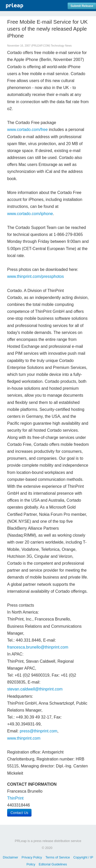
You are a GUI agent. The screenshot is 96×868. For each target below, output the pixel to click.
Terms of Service (58, 857)
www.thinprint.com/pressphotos (35, 276)
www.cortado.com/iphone (30, 214)
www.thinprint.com (24, 738)
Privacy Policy (32, 857)
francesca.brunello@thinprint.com (38, 647)
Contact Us (19, 813)
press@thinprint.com (39, 731)
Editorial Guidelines (53, 864)
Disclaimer (10, 857)
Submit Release (82, 6)
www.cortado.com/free (27, 130)
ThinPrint (15, 798)
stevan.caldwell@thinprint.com (35, 689)
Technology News (61, 46)
